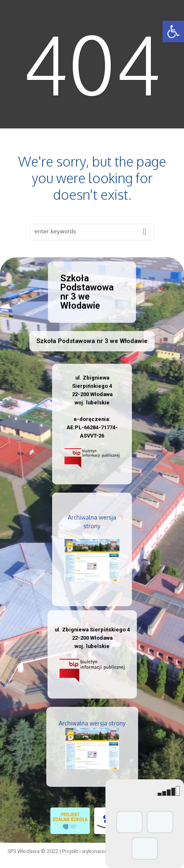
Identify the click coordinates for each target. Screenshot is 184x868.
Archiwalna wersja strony (92, 723)
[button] (173, 31)
